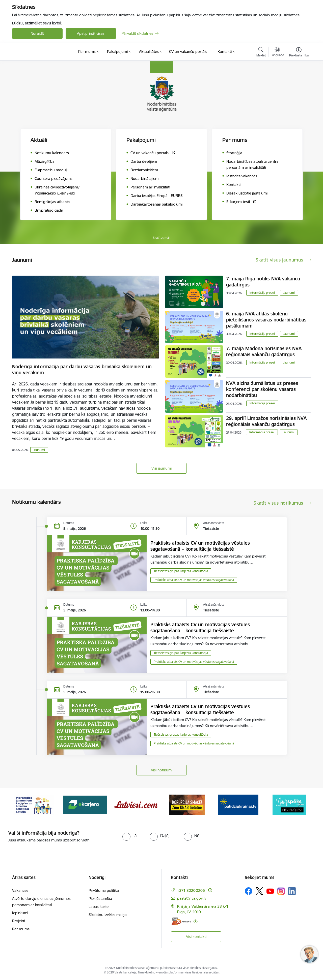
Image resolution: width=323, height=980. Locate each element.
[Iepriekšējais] (24, 805)
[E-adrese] (181, 921)
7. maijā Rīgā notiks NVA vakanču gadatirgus (263, 282)
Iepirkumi (20, 913)
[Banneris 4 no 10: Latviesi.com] (136, 804)
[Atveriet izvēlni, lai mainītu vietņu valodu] (277, 52)
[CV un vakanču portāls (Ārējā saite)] (188, 52)
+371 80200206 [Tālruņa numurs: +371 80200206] (191, 890)
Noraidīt (37, 33)
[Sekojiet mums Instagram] (281, 891)
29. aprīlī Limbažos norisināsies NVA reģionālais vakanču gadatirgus (266, 421)
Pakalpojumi (141, 140)
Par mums (21, 929)
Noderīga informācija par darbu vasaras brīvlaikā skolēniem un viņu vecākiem (82, 370)
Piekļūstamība (100, 899)
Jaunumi (39, 450)
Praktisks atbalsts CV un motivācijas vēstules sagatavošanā (194, 580)
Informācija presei (262, 293)
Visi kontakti (196, 937)
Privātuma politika (104, 890)
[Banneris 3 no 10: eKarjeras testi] (85, 804)
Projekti (19, 921)
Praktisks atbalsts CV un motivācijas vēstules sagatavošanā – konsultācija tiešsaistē (200, 546)
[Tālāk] (300, 805)
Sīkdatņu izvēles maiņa (108, 915)
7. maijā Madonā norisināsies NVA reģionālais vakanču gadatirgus (264, 351)
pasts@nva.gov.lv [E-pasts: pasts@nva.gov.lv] (192, 898)
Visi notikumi (162, 770)
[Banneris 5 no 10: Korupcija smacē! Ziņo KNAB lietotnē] (187, 804)
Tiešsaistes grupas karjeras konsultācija (181, 571)
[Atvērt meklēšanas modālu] (261, 53)
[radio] (129, 836)
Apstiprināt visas (91, 33)
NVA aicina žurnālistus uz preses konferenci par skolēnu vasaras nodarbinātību (262, 389)
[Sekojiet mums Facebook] (249, 891)
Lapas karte (99, 907)
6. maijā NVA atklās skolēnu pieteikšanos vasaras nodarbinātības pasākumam (266, 320)
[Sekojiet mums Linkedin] (292, 891)
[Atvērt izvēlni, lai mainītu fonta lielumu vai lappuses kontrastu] (299, 53)
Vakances (20, 890)
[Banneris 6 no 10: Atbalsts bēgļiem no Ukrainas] (238, 804)
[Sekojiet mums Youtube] (270, 891)
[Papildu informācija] (210, 890)
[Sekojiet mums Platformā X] (259, 891)
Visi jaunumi (161, 468)
